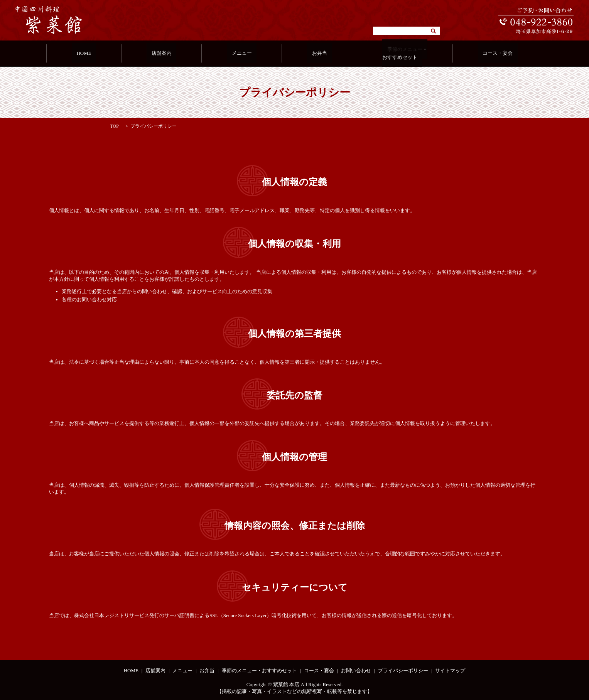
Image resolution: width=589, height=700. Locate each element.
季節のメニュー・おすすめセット (390, 53)
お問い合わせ (356, 670)
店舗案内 (174, 53)
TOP (115, 126)
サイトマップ (450, 670)
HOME (105, 53)
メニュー (244, 53)
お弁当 (312, 53)
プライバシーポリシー (403, 670)
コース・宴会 (476, 53)
